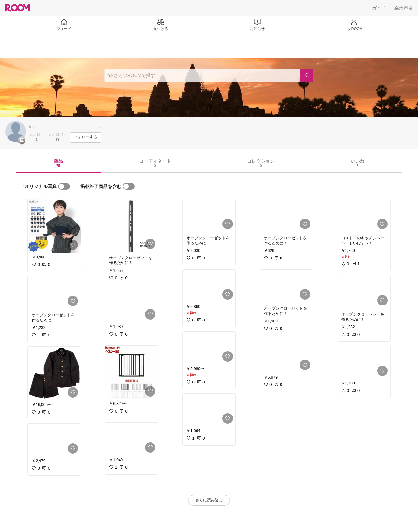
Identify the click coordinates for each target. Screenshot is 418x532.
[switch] (64, 186)
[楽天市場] (404, 8)
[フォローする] (86, 137)
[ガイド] (379, 8)
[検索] (307, 75)
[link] (54, 226)
